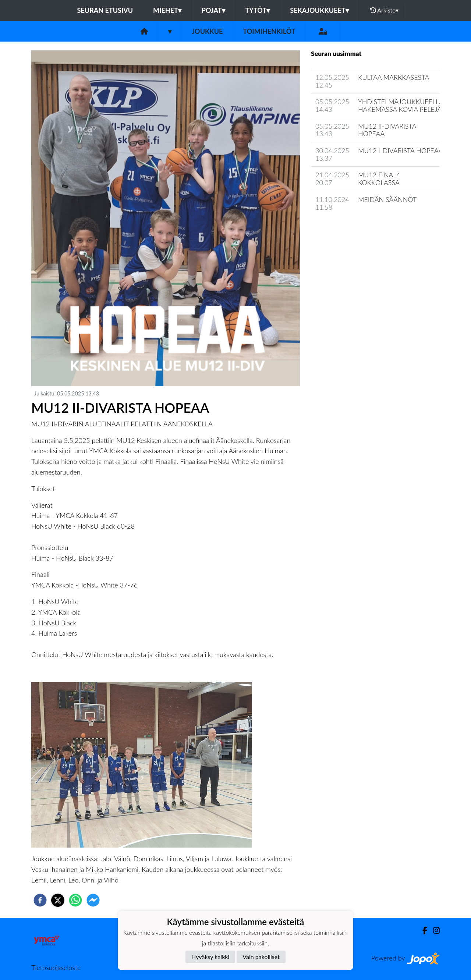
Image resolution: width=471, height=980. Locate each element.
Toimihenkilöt (269, 31)
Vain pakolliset (261, 957)
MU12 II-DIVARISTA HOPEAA (387, 130)
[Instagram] (433, 931)
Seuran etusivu (105, 10)
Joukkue (207, 31)
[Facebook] (422, 931)
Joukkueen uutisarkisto (348, 228)
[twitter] (58, 900)
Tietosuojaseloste (56, 967)
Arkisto (385, 10)
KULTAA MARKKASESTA (394, 77)
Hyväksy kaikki (210, 957)
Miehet (167, 10)
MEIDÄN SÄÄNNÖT (387, 199)
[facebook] (40, 900)
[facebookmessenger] (93, 900)
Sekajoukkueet (319, 10)
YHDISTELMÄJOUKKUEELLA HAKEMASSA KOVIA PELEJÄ (401, 105)
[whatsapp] (75, 900)
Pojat (213, 10)
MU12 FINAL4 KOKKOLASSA (379, 179)
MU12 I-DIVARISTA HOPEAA (400, 150)
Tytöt (258, 10)
